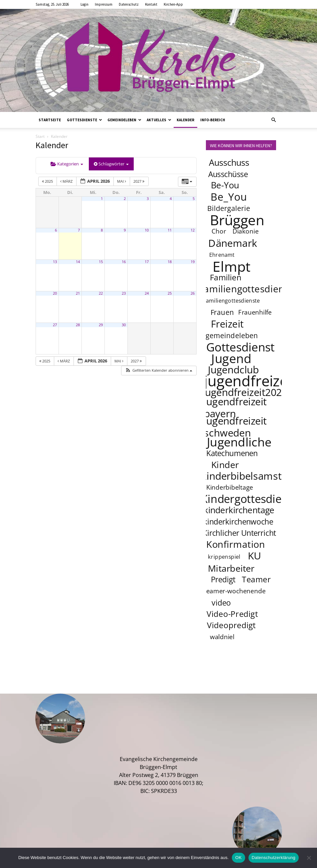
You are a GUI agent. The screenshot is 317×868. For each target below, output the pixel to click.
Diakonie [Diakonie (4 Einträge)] (245, 232)
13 (55, 262)
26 (193, 293)
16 (124, 262)
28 (78, 325)
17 (147, 262)
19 (193, 262)
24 (147, 293)
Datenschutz (129, 4)
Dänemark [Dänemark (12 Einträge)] (233, 243)
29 (101, 325)
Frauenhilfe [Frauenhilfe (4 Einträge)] (255, 313)
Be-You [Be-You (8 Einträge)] (225, 185)
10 (147, 230)
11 (170, 230)
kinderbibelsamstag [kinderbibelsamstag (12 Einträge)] (247, 476)
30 (124, 325)
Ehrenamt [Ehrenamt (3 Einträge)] (222, 255)
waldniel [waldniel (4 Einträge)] (222, 637)
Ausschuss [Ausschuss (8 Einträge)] (229, 163)
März (67, 181)
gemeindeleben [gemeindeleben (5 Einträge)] (232, 335)
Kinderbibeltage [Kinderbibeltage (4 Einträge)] (229, 488)
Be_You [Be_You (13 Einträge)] (229, 197)
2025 (48, 181)
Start (40, 136)
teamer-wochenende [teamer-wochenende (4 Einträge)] (235, 591)
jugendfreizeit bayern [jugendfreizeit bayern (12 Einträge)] (235, 407)
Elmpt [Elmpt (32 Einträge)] (232, 266)
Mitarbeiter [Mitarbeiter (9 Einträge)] (231, 568)
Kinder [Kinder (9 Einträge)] (225, 464)
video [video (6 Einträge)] (221, 603)
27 (55, 325)
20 (55, 293)
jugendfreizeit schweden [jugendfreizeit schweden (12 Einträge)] (235, 427)
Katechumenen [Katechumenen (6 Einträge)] (232, 453)
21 (78, 293)
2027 (139, 181)
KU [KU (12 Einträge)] (255, 555)
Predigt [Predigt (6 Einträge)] (223, 579)
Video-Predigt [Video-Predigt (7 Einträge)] (232, 614)
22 (101, 293)
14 (78, 262)
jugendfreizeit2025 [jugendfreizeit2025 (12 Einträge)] (245, 392)
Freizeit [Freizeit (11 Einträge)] (227, 324)
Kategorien (67, 164)
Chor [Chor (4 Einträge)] (219, 232)
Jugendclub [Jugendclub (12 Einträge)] (233, 369)
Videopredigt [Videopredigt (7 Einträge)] (231, 625)
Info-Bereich (213, 120)
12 (193, 230)
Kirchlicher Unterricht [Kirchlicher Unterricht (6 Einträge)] (239, 533)
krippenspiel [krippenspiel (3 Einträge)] (224, 557)
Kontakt (151, 4)
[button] (274, 120)
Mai (122, 181)
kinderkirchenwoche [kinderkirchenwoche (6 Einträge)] (238, 522)
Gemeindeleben (124, 120)
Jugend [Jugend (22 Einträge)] (231, 358)
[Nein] (309, 858)
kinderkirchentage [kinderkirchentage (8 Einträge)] (239, 510)
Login (84, 4)
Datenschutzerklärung (274, 858)
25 (170, 293)
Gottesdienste (84, 120)
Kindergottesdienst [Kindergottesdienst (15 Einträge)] (249, 499)
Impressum (104, 4)
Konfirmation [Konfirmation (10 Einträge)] (235, 544)
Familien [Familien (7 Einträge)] (226, 278)
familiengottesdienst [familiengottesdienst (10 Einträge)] (246, 289)
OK (238, 858)
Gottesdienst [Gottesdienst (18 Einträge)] (240, 347)
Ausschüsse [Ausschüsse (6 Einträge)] (228, 174)
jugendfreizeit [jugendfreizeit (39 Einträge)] (250, 381)
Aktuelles (159, 120)
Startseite (50, 120)
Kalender (185, 120)
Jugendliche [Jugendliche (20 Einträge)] (239, 442)
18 (170, 262)
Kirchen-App (173, 4)
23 (124, 293)
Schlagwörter (111, 164)
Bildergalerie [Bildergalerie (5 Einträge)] (229, 208)
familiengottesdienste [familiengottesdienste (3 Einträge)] (232, 301)
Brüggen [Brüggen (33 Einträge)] (237, 220)
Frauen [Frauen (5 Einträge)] (222, 312)
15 (101, 262)
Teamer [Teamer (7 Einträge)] (256, 579)
